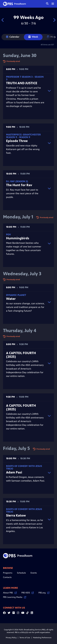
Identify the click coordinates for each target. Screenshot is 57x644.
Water (11, 299)
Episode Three (17, 141)
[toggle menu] (53, 4)
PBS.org (44, 593)
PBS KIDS (28, 593)
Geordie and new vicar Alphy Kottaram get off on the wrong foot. (25, 144)
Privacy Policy (11, 638)
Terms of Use (25, 638)
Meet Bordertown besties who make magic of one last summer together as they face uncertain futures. (25, 244)
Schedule (21, 573)
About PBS (10, 593)
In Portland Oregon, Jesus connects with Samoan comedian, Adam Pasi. (25, 473)
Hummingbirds (18, 238)
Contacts (7, 577)
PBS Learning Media (15, 597)
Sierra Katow (16, 515)
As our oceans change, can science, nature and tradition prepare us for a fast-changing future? (25, 303)
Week (33, 37)
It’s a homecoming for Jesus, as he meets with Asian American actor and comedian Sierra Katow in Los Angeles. (25, 520)
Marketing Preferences (42, 638)
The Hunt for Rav (19, 185)
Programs (8, 573)
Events (34, 573)
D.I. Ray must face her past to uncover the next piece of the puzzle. (25, 189)
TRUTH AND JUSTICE (22, 83)
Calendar (13, 37)
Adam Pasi (14, 472)
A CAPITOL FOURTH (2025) (21, 355)
